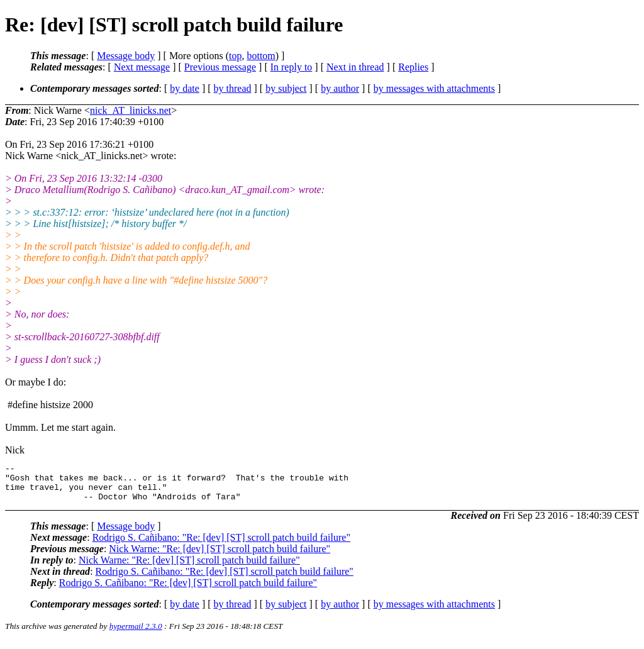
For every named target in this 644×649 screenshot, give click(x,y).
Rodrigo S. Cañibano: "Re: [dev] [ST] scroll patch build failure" (221, 545)
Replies (413, 67)
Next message (142, 67)
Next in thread (355, 67)
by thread (233, 88)
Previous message (220, 67)
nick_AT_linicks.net (130, 110)
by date (185, 88)
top (235, 56)
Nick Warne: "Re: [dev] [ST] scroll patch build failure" (219, 556)
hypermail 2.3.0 (136, 634)
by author (340, 88)
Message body (126, 56)
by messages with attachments (434, 88)
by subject (286, 88)
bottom (261, 56)
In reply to (291, 67)
